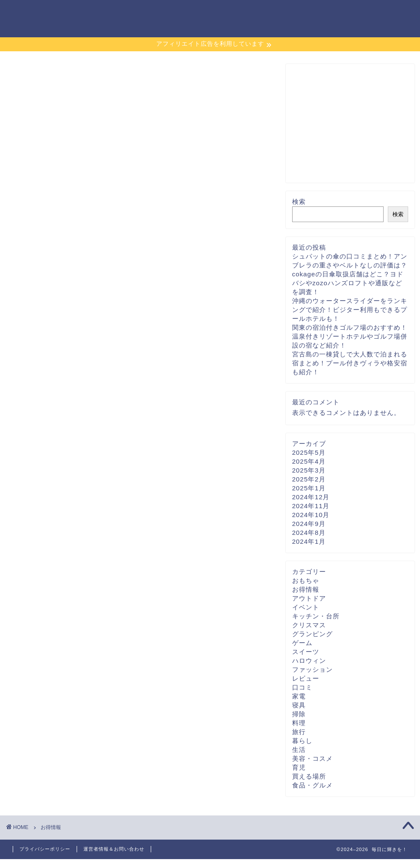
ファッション (312, 669)
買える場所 (309, 776)
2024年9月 (309, 524)
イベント (306, 607)
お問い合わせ (385, 13)
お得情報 (306, 589)
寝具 (299, 705)
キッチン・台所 (316, 616)
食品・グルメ (312, 785)
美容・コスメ (312, 758)
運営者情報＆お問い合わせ (114, 849)
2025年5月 (309, 452)
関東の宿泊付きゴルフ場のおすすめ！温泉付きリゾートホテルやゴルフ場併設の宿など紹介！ (350, 336)
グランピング (312, 634)
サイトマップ (204, 13)
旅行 (299, 732)
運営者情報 (335, 13)
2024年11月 (311, 506)
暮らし (302, 741)
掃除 (299, 714)
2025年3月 (309, 470)
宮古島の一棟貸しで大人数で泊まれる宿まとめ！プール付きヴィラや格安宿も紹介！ (350, 363)
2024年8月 (309, 533)
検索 (299, 202)
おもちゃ (306, 580)
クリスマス (309, 625)
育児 (299, 767)
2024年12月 (311, 497)
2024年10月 (311, 515)
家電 (299, 696)
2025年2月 (309, 479)
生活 (299, 750)
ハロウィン (309, 661)
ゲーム (302, 643)
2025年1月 (309, 488)
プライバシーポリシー (271, 13)
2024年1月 (309, 541)
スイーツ (306, 652)
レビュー (306, 678)
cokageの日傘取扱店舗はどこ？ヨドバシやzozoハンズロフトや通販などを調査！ (348, 283)
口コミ (302, 687)
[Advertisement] (348, 123)
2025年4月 (309, 461)
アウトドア (309, 598)
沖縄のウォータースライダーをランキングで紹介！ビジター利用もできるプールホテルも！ (350, 310)
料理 (299, 723)
